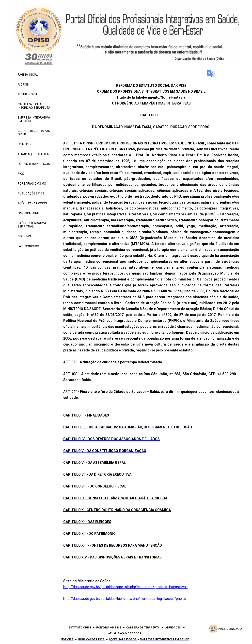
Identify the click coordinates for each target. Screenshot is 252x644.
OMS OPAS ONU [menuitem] (28, 213)
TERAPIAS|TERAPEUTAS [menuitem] (34, 154)
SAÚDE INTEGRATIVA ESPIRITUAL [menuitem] (32, 225)
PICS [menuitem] (21, 174)
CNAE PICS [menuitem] (25, 144)
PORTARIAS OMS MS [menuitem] (32, 184)
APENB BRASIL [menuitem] (28, 94)
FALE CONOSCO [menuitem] (28, 246)
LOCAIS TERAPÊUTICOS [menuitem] (34, 164)
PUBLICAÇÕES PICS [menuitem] (31, 193)
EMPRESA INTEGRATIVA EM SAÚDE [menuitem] (34, 119)
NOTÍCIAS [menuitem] (24, 236)
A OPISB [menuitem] (23, 85)
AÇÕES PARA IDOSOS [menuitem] (32, 203)
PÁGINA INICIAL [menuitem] (28, 75)
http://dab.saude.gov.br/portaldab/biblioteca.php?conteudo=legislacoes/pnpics (125, 599)
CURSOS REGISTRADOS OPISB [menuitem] (34, 133)
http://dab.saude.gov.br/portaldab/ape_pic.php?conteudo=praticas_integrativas (125, 587)
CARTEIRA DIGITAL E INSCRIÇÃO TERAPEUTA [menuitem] (34, 106)
